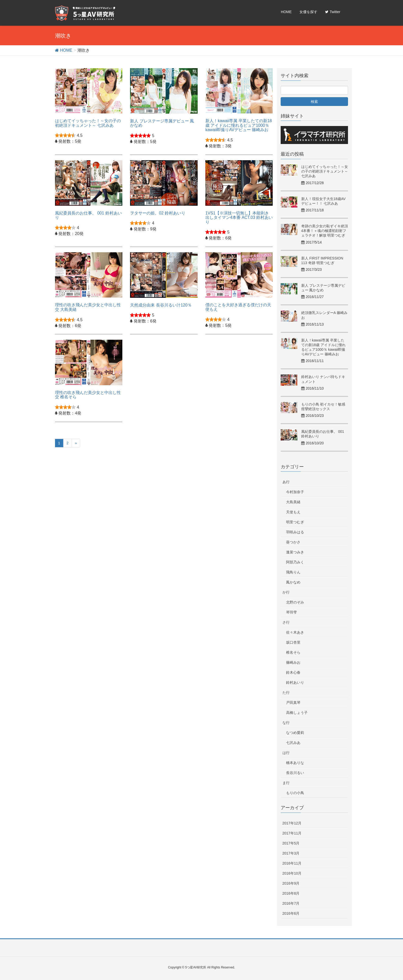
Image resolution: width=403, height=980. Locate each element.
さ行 (286, 622)
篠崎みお (293, 662)
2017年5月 (291, 843)
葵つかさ (293, 542)
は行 (286, 753)
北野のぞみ (295, 602)
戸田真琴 (293, 703)
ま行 (286, 783)
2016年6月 (291, 913)
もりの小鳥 (295, 793)
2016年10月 (292, 873)
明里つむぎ (295, 522)
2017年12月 (292, 823)
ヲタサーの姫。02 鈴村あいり (158, 213)
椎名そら (293, 652)
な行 (286, 723)
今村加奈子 (295, 492)
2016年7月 (291, 903)
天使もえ (293, 512)
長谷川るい (295, 773)
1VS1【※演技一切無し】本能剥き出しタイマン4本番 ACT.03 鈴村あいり (239, 218)
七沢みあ (293, 743)
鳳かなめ (293, 582)
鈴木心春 (293, 672)
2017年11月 (292, 833)
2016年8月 (291, 893)
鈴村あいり (295, 682)
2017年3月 (291, 853)
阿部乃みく (295, 562)
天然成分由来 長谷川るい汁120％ (161, 305)
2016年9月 (291, 883)
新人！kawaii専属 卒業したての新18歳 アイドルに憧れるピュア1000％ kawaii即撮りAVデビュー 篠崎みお (239, 125)
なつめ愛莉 (295, 733)
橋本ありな (295, 763)
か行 (286, 592)
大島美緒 (293, 502)
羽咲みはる (295, 532)
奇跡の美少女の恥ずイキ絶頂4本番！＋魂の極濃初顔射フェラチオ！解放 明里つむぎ (325, 231)
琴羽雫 (291, 612)
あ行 (286, 482)
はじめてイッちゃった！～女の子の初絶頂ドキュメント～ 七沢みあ (88, 123)
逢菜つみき (295, 552)
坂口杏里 (293, 642)
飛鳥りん (293, 572)
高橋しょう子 (297, 713)
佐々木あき (295, 632)
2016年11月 (292, 863)
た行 (286, 693)
